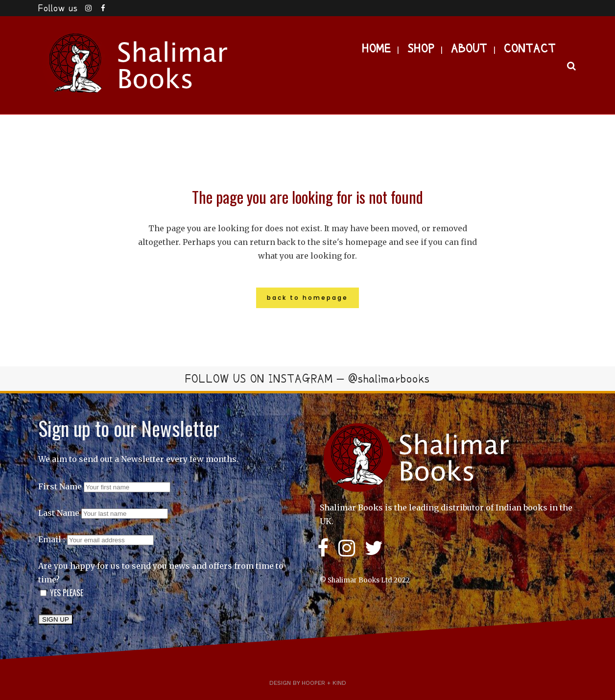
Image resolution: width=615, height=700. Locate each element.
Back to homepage (307, 298)
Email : (96, 539)
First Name (60, 486)
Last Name (59, 513)
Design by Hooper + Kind (308, 683)
